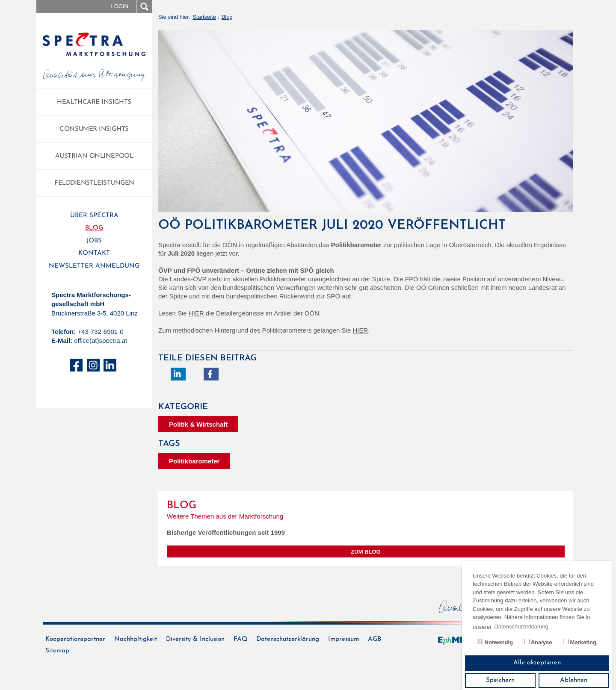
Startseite (204, 17)
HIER (196, 313)
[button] (178, 374)
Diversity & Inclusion (195, 639)
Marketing (580, 642)
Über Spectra (94, 216)
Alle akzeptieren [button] (537, 663)
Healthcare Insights (94, 102)
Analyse (538, 642)
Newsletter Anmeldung (94, 266)
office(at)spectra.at (101, 341)
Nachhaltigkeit (136, 639)
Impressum (344, 639)
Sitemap (57, 651)
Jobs (94, 241)
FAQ (240, 639)
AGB (375, 639)
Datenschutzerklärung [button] (521, 627)
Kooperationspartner (75, 639)
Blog (94, 228)
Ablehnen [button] (574, 680)
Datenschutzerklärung (288, 639)
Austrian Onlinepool (94, 156)
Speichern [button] (500, 680)
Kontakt (94, 253)
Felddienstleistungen (94, 183)
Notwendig (495, 642)
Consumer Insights (94, 129)
